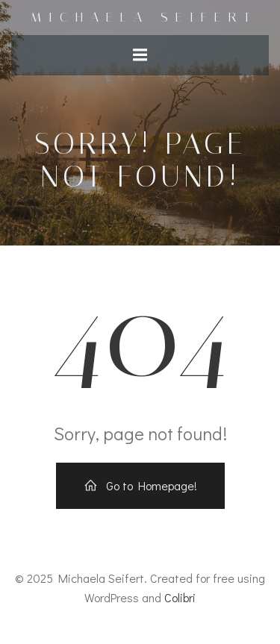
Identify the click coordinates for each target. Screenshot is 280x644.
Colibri (180, 597)
